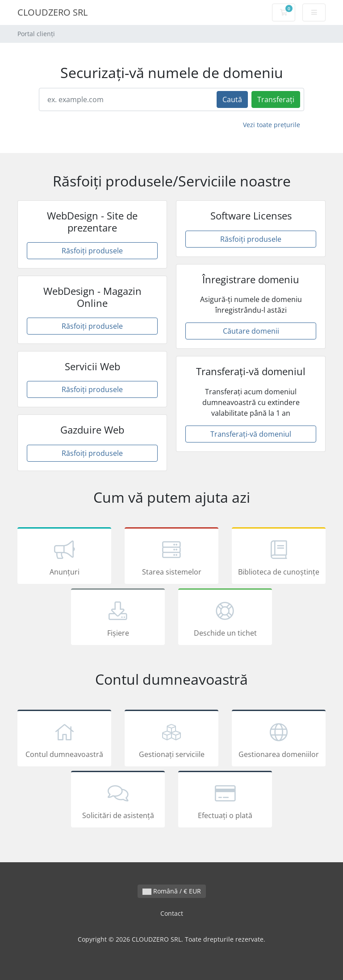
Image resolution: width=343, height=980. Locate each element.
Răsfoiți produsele (92, 251)
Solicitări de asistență (118, 801)
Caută (232, 99)
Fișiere (118, 618)
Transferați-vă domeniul (251, 434)
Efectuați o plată (225, 801)
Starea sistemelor (171, 557)
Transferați (276, 99)
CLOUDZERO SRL (52, 12)
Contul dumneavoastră (64, 740)
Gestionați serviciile (171, 740)
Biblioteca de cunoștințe (279, 557)
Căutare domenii (251, 331)
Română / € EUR (172, 891)
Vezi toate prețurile (272, 125)
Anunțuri (64, 557)
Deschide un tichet (225, 618)
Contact (172, 913)
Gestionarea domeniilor (279, 740)
